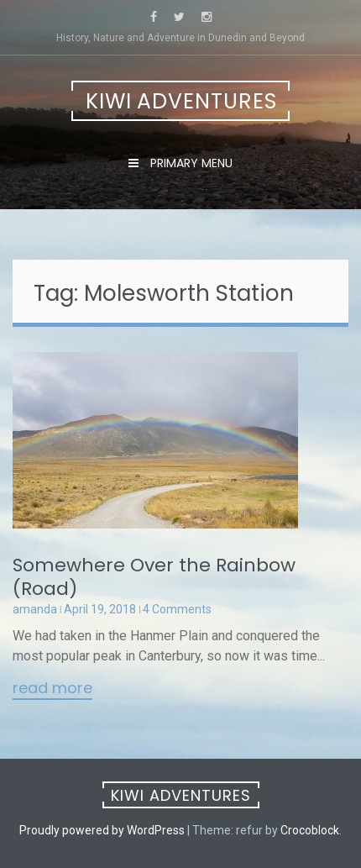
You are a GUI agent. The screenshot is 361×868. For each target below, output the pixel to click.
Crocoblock (310, 830)
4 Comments (177, 609)
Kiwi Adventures (181, 101)
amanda (35, 609)
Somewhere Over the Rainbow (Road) (154, 577)
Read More (52, 689)
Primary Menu (190, 163)
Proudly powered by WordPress (102, 830)
